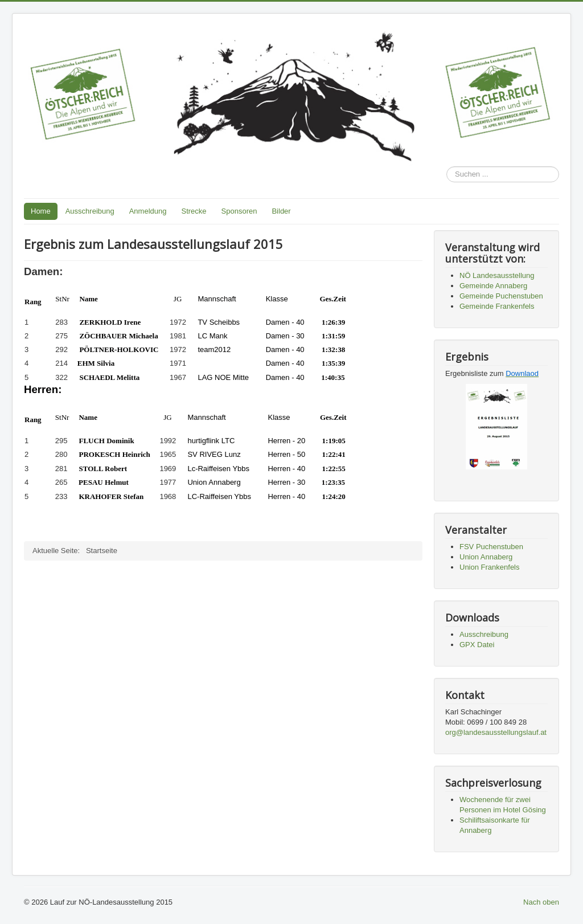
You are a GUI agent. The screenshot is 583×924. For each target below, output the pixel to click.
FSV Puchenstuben (491, 547)
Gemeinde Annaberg (493, 286)
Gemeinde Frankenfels (497, 306)
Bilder (281, 211)
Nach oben (541, 902)
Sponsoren (239, 211)
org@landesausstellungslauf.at (496, 732)
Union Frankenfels (490, 567)
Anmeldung (148, 211)
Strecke (194, 211)
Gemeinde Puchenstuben (501, 296)
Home (41, 211)
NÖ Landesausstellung (497, 275)
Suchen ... (447, 167)
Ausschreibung (90, 211)
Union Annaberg (486, 557)
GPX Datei (477, 645)
